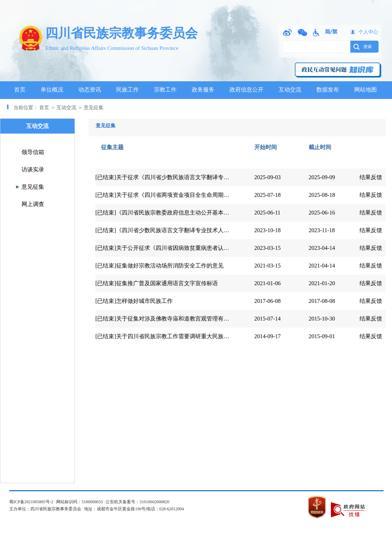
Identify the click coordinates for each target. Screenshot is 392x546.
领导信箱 (33, 152)
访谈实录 (33, 169)
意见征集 (33, 187)
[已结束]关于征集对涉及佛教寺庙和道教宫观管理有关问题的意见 (176, 319)
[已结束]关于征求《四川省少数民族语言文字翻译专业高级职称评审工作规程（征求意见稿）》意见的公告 (227, 177)
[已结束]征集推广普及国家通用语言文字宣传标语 (157, 283)
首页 (20, 90)
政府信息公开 (247, 90)
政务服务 (203, 90)
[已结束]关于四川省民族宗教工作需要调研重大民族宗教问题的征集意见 (185, 336)
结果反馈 (371, 177)
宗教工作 (165, 90)
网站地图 (366, 90)
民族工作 (127, 90)
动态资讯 (90, 90)
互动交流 (290, 90)
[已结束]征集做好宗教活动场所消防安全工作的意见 (159, 266)
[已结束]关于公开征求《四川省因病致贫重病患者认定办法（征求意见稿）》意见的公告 (205, 248)
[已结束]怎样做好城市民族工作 (134, 301)
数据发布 (328, 90)
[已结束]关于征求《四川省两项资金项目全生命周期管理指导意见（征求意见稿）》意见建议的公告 (219, 195)
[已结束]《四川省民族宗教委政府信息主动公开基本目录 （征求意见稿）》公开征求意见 (205, 213)
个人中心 (368, 32)
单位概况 (52, 90)
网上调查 (33, 204)
